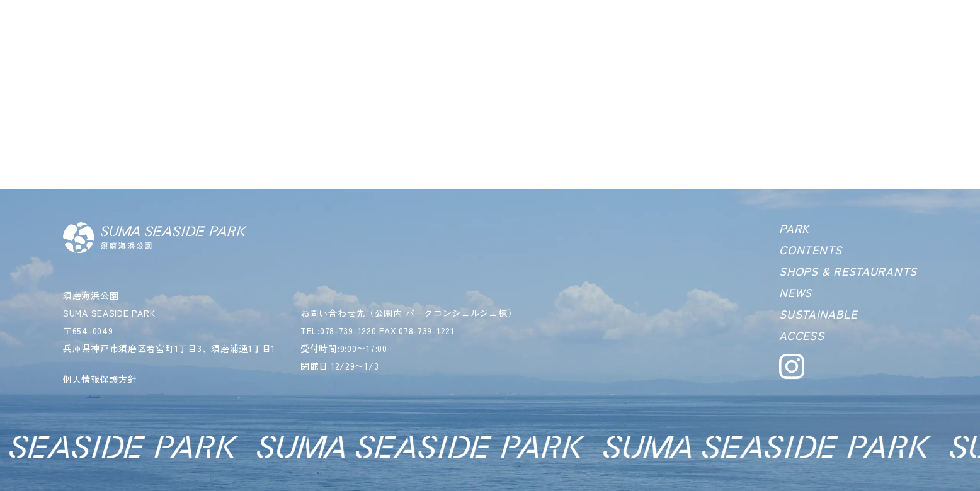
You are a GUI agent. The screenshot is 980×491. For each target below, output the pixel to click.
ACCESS (801, 335)
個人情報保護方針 (100, 379)
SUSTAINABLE (818, 313)
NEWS (795, 292)
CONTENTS (811, 249)
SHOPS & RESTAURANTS (848, 271)
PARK (794, 228)
